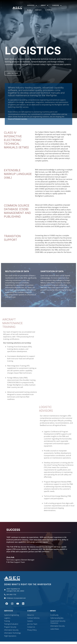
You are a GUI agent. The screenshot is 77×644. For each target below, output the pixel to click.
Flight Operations (10, 636)
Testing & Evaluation (11, 624)
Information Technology (12, 633)
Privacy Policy (32, 630)
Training (7, 621)
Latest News (55, 629)
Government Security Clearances (58, 622)
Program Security (10, 627)
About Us (31, 615)
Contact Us (31, 627)
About (45, 5)
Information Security (11, 630)
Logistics (7, 618)
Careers (57, 5)
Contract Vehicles (33, 618)
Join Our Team (32, 624)
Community (54, 615)
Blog (29, 10)
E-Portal (49, 10)
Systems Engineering (11, 615)
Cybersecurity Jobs (57, 618)
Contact (38, 10)
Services (32, 5)
